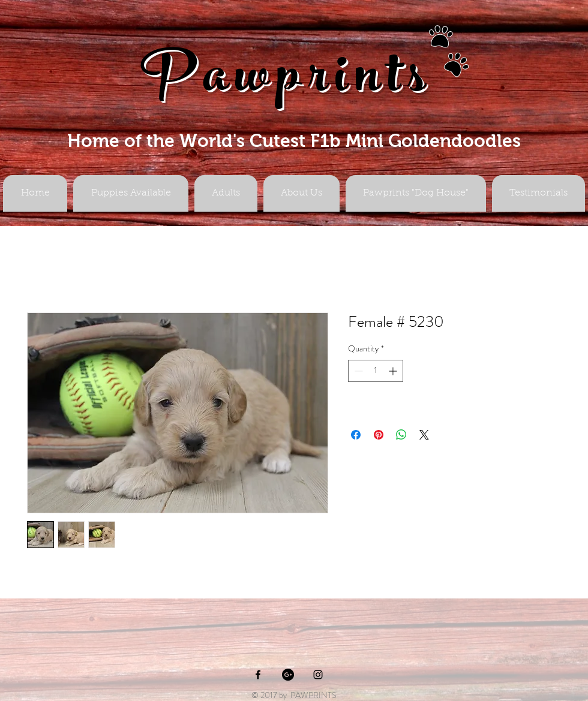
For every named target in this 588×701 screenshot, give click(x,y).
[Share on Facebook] (356, 435)
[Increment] (394, 371)
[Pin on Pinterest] (379, 435)
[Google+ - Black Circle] (288, 675)
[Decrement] (357, 371)
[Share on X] (424, 435)
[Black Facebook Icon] (258, 675)
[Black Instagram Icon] (318, 675)
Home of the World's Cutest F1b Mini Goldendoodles (294, 141)
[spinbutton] (376, 371)
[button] (226, 193)
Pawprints (287, 82)
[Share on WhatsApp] (401, 435)
